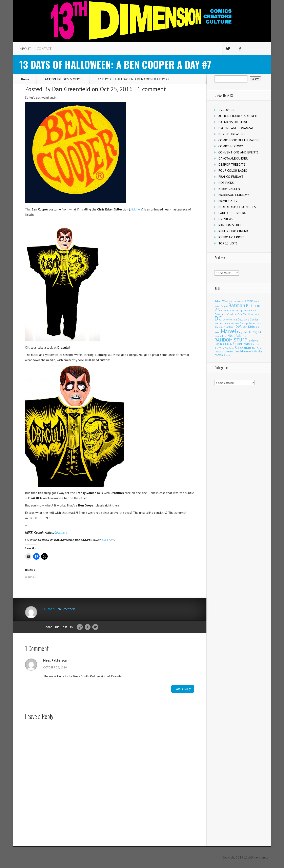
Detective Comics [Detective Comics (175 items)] (248, 319)
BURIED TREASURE (232, 134)
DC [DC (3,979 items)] (218, 318)
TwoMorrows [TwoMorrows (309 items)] (244, 351)
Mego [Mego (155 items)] (240, 332)
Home (25, 79)
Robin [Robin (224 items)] (218, 344)
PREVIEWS (226, 219)
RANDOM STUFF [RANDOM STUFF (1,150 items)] (231, 340)
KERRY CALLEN (229, 189)
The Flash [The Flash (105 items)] (257, 348)
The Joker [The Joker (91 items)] (219, 352)
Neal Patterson (55, 660)
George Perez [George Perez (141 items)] (248, 323)
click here (136, 209)
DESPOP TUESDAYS (232, 164)
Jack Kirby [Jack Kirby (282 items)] (249, 327)
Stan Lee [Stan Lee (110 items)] (255, 344)
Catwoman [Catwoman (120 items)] (220, 314)
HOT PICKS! (226, 183)
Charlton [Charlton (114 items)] (232, 314)
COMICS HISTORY (231, 146)
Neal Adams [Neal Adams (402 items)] (237, 336)
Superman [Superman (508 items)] (243, 347)
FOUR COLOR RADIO (233, 170)
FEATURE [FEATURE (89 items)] (235, 324)
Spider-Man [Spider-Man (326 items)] (241, 344)
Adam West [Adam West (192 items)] (221, 301)
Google (80, 627)
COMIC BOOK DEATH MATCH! (239, 140)
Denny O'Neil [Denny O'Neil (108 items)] (230, 320)
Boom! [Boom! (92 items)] (224, 311)
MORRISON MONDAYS (234, 195)
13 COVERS (226, 110)
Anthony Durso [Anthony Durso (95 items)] (237, 301)
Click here (61, 532)
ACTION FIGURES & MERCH (64, 79)
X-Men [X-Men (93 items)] (227, 355)
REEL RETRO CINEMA (233, 231)
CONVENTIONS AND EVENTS (238, 152)
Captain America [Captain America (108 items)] (247, 310)
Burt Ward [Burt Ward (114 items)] (232, 310)
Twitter (95, 627)
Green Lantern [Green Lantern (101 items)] (226, 327)
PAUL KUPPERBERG (232, 213)
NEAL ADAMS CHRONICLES (237, 207)
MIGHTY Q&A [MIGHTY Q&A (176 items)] (253, 332)
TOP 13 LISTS (228, 243)
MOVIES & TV (228, 201)
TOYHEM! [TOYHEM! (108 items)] (228, 352)
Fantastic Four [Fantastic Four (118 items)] (222, 323)
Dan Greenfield (71, 89)
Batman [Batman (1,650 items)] (237, 305)
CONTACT (44, 49)
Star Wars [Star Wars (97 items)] (229, 348)
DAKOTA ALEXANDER (233, 158)
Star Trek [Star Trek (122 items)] (219, 348)
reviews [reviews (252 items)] (253, 340)
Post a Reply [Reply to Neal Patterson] (183, 689)
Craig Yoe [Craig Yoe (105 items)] (242, 314)
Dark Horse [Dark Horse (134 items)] (254, 314)
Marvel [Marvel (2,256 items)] (229, 331)
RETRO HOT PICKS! (232, 237)
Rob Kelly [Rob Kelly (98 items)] (227, 344)
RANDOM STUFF (230, 225)
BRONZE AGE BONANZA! (236, 128)
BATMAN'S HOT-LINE (233, 122)
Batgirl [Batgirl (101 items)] (224, 306)
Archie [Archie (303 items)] (249, 301)
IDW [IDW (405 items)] (238, 326)
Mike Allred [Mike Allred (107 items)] (220, 336)
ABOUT (25, 49)
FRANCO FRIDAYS (231, 177)
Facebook (88, 627)
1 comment (152, 89)
